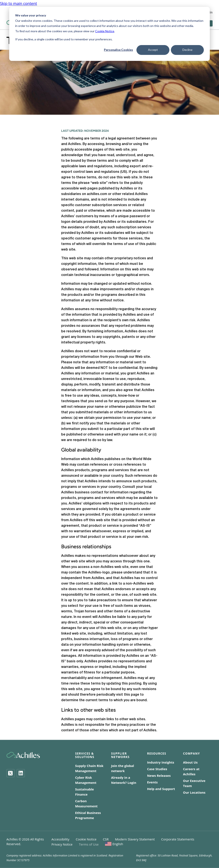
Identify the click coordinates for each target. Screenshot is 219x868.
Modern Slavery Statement (135, 839)
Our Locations (194, 792)
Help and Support (161, 789)
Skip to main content (18, 3)
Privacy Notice (62, 844)
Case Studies (157, 769)
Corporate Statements (178, 839)
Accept (153, 50)
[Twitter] (10, 773)
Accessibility (61, 839)
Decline (187, 50)
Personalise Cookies (118, 50)
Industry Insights (161, 762)
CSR (106, 839)
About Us (190, 762)
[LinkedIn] (21, 773)
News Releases (159, 776)
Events (152, 782)
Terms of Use (89, 844)
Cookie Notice (105, 31)
